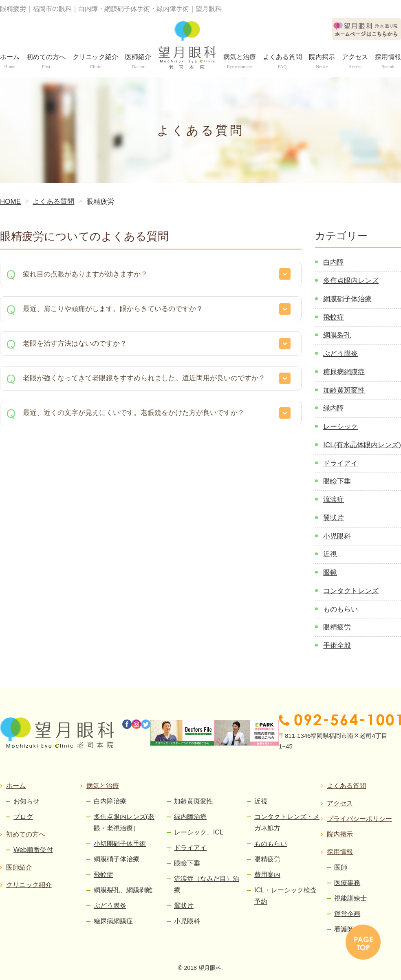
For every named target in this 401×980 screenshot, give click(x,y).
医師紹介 (19, 867)
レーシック (340, 427)
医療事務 (347, 883)
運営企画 (347, 914)
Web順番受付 (33, 850)
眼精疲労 (337, 627)
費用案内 (267, 875)
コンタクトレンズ (351, 591)
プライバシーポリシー (359, 819)
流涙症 (334, 500)
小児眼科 (337, 536)
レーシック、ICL (199, 832)
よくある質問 (346, 786)
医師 (341, 867)
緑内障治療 (190, 817)
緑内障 (334, 408)
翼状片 (334, 518)
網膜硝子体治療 (347, 299)
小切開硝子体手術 (120, 844)
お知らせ (26, 801)
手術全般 (337, 646)
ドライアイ (340, 463)
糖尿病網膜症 (344, 372)
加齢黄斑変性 (344, 390)
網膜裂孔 (337, 335)
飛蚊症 (334, 317)
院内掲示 (340, 834)
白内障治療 (110, 801)
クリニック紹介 (29, 885)
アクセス (340, 803)
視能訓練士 (350, 898)
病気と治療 (103, 786)
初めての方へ (26, 834)
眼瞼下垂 (337, 481)
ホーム (16, 786)
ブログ (23, 817)
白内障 (334, 262)
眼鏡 (330, 573)
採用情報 (340, 852)
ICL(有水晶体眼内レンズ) (362, 445)
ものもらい (340, 609)
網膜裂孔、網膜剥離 (123, 890)
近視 (330, 554)
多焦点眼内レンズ (351, 281)
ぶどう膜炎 (340, 354)
